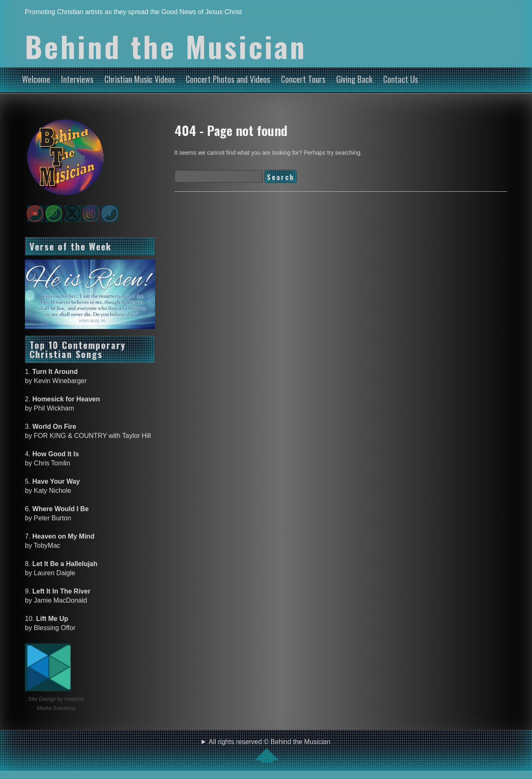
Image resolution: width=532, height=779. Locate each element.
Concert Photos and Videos (228, 79)
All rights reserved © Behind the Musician (270, 750)
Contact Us (401, 79)
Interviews (77, 79)
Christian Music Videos (140, 79)
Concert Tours (303, 79)
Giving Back (354, 79)
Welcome (36, 79)
